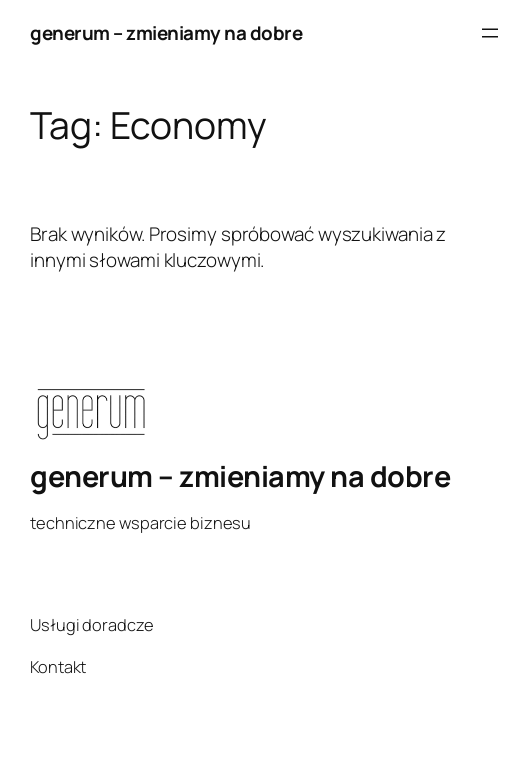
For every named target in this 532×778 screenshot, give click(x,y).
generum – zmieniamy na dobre (166, 33)
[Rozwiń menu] (490, 33)
